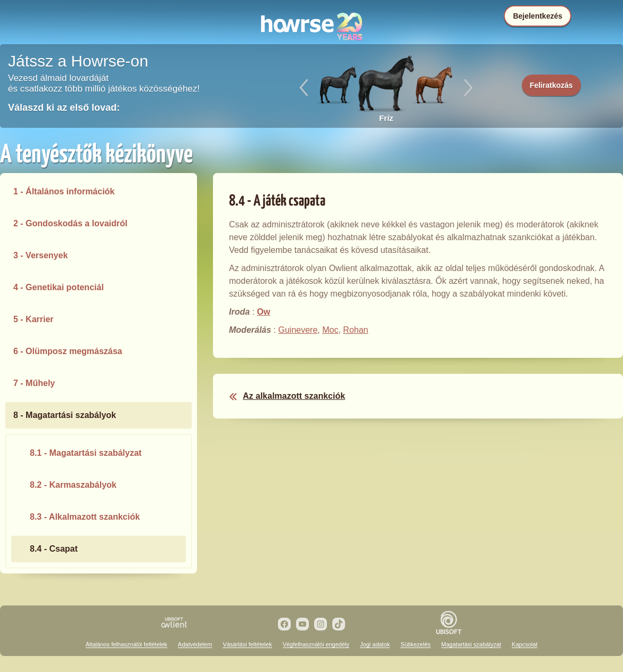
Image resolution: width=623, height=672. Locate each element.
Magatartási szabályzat (472, 644)
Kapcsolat (524, 644)
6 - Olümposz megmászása (68, 351)
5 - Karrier (34, 319)
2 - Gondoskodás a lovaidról (70, 223)
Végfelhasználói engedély (316, 644)
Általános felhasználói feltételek (126, 644)
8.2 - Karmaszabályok (73, 485)
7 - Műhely (34, 383)
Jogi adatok (375, 644)
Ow (263, 312)
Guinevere (298, 330)
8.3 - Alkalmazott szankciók (85, 517)
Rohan (355, 330)
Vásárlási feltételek (247, 644)
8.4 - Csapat (54, 549)
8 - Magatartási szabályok (65, 415)
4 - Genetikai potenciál (59, 287)
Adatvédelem (195, 644)
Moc (330, 330)
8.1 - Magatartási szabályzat (86, 453)
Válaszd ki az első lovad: (64, 108)
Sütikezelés (415, 644)
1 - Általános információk (64, 191)
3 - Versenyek (40, 255)
